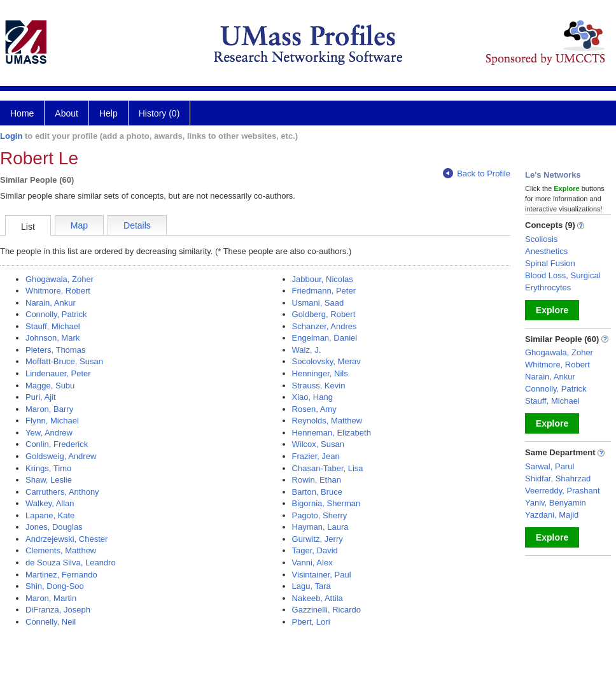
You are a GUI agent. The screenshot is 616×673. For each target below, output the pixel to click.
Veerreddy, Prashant (563, 491)
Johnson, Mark (52, 338)
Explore (552, 310)
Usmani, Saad (318, 303)
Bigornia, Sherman (326, 503)
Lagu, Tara (311, 586)
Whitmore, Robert (58, 291)
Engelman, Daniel (325, 338)
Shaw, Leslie (49, 480)
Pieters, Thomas (55, 350)
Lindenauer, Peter (58, 373)
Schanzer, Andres (325, 326)
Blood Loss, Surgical (563, 275)
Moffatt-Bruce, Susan (64, 361)
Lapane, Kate (50, 515)
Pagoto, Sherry (320, 515)
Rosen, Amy (314, 409)
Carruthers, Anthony (62, 492)
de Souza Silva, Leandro (71, 563)
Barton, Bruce (318, 492)
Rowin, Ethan (317, 480)
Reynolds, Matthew (327, 421)
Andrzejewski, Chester (66, 539)
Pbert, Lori (311, 622)
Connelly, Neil (51, 622)
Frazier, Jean (316, 456)
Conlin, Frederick (57, 444)
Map (79, 225)
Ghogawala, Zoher (59, 279)
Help (108, 113)
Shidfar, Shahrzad (558, 478)
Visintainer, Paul (322, 575)
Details (137, 225)
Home (22, 113)
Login (11, 136)
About (66, 113)
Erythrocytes (548, 287)
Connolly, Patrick (56, 314)
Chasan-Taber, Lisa (328, 468)
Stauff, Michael (53, 326)
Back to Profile (477, 174)
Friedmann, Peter (324, 291)
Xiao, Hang (312, 397)
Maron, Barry (49, 409)
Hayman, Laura (320, 527)
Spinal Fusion (550, 263)
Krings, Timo (48, 468)
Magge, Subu (50, 386)
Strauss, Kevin (319, 386)
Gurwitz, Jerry (318, 539)
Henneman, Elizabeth (332, 433)
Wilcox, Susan (318, 444)
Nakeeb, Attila (318, 598)
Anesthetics (546, 251)
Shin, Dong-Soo (55, 586)
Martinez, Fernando (61, 575)
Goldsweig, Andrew (61, 456)
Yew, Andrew (49, 433)
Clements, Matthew (61, 550)
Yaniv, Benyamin (556, 503)
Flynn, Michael (52, 421)
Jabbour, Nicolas (323, 279)
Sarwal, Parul (549, 466)
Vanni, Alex (312, 563)
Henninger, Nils (320, 373)
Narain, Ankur (51, 303)
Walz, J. (307, 350)
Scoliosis (541, 239)
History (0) (159, 113)
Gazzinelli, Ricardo (326, 610)
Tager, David (315, 550)
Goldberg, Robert (324, 314)
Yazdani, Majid (552, 515)
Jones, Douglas (54, 527)
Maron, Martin (51, 598)
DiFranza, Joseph (58, 610)
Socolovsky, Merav (326, 361)
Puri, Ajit (41, 397)
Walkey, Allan (50, 503)
